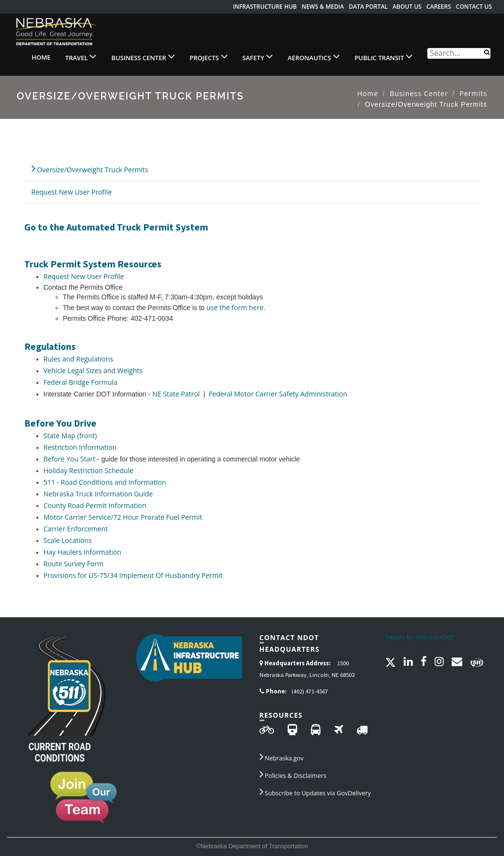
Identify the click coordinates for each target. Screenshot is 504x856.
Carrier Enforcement (76, 529)
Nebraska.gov (282, 757)
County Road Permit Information (95, 505)
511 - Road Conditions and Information (105, 482)
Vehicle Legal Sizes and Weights (93, 370)
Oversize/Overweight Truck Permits (90, 168)
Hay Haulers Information (83, 552)
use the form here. (236, 307)
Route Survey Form (74, 564)
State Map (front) (70, 436)
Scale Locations (68, 540)
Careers (439, 7)
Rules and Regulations (79, 359)
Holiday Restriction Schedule (89, 470)
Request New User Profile (72, 192)
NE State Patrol (177, 394)
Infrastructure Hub (265, 7)
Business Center (143, 56)
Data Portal (368, 7)
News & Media (323, 7)
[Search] (487, 52)
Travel (81, 56)
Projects (209, 56)
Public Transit (384, 56)
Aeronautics (314, 56)
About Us (407, 7)
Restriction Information (80, 447)
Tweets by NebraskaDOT (420, 637)
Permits (473, 93)
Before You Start (70, 459)
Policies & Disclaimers (293, 774)
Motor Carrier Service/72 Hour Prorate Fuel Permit (123, 517)
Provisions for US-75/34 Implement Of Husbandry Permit (133, 575)
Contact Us (474, 7)
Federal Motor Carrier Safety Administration (277, 394)
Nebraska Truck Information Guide (98, 494)
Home (41, 57)
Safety (258, 56)
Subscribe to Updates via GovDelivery (315, 791)
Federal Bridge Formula (81, 382)
